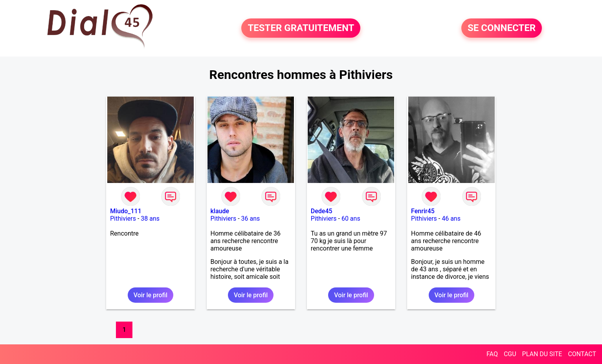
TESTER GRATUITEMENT (301, 28)
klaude (220, 211)
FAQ (492, 354)
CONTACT (582, 354)
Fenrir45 (423, 211)
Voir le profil (150, 295)
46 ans (451, 219)
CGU (510, 354)
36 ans (251, 219)
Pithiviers (123, 219)
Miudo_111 (126, 211)
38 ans (150, 219)
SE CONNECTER (502, 28)
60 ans (351, 219)
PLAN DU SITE (542, 354)
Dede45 (322, 211)
